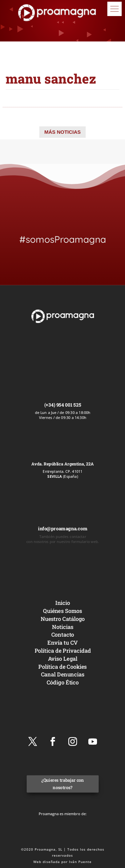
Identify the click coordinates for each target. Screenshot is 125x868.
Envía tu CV (62, 642)
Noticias (63, 626)
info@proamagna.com (62, 528)
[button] (114, 9)
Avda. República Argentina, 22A (62, 464)
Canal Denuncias (62, 674)
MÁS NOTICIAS (62, 132)
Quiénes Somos (62, 611)
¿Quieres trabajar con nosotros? (62, 784)
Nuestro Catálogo (62, 619)
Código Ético (62, 682)
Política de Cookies (62, 666)
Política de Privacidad (62, 650)
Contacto (62, 634)
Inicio (62, 603)
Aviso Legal (62, 659)
